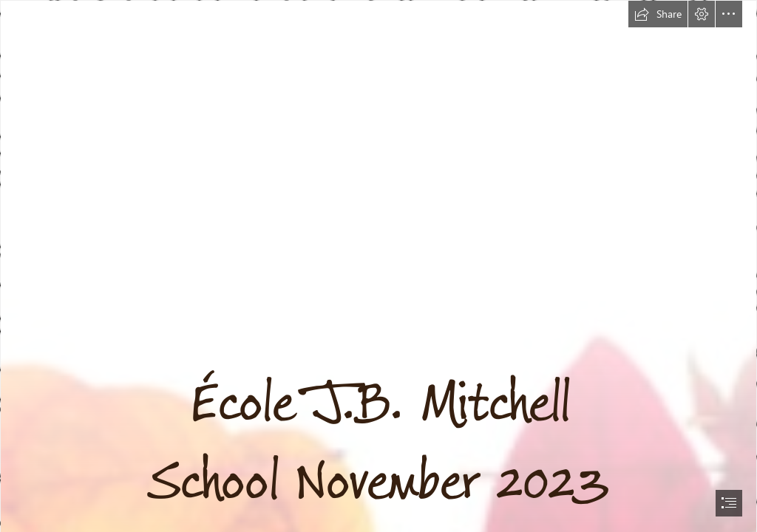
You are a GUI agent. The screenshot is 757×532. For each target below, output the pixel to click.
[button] (658, 14)
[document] (378, 266)
